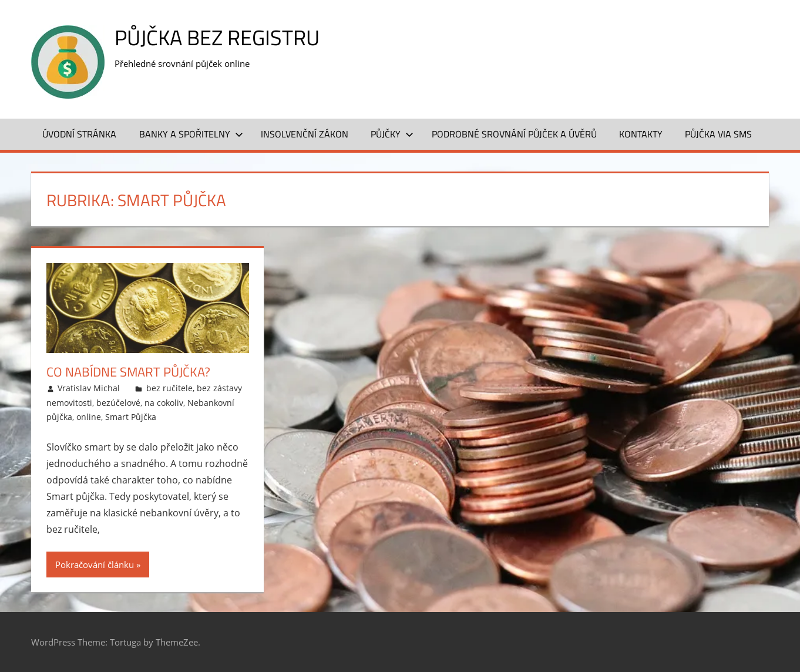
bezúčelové (118, 403)
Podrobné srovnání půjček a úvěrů (514, 134)
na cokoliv (164, 403)
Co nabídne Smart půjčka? (128, 372)
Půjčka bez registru (217, 37)
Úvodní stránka (79, 134)
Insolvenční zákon (305, 134)
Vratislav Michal (89, 388)
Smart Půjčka (131, 417)
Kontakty (641, 134)
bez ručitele (169, 388)
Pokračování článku (95, 565)
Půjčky (392, 134)
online (89, 417)
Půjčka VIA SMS (718, 134)
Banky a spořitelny (191, 134)
